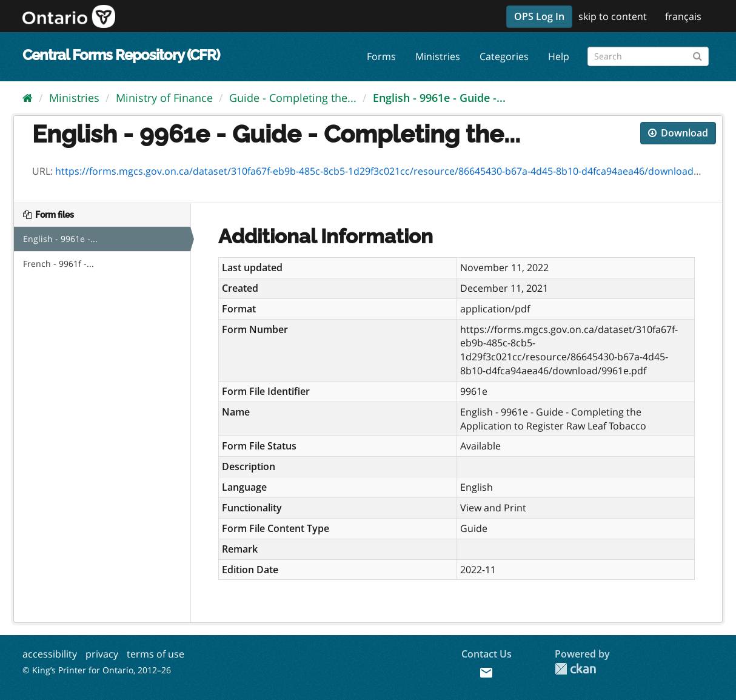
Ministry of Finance (164, 98)
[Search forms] (648, 56)
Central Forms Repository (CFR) (121, 55)
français (683, 16)
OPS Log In (539, 16)
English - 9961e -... (60, 239)
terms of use (156, 654)
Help (559, 56)
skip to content (613, 16)
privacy (102, 654)
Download (678, 133)
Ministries (438, 56)
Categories (504, 56)
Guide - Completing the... (293, 98)
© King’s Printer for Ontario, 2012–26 (97, 670)
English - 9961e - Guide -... (439, 98)
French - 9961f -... (59, 264)
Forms (381, 56)
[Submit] (698, 54)
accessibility (50, 654)
